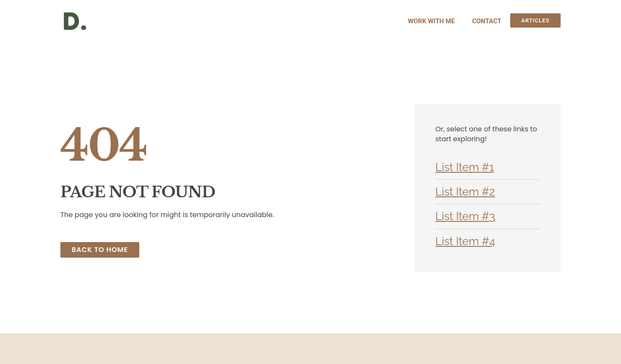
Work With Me (431, 21)
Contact (487, 21)
